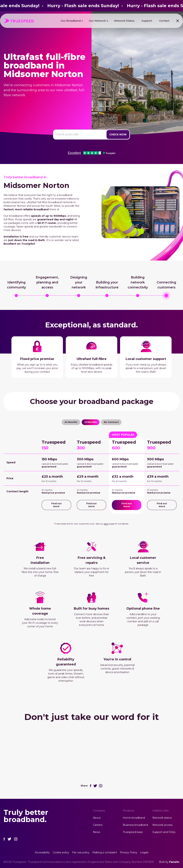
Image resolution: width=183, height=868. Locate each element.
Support (147, 21)
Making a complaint (105, 852)
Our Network (97, 21)
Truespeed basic (133, 832)
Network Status (124, 21)
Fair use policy (81, 852)
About (97, 818)
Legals (144, 852)
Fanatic (174, 862)
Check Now (118, 134)
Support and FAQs (164, 832)
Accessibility (42, 852)
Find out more (56, 505)
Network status (162, 818)
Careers (98, 825)
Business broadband (135, 825)
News (97, 832)
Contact (164, 21)
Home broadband (134, 818)
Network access (162, 825)
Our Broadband (71, 21)
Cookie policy (61, 852)
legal (106, 524)
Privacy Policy (129, 852)
